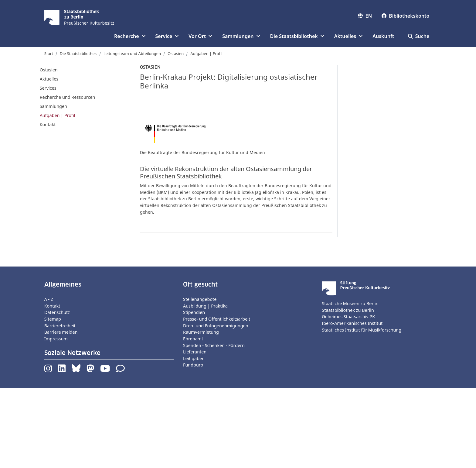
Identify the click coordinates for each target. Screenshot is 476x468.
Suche (419, 36)
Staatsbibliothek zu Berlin (348, 390)
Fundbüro (193, 445)
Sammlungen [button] (241, 36)
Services (48, 88)
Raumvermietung (201, 412)
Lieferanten (195, 432)
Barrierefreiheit (60, 406)
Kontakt (48, 124)
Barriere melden (61, 412)
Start (49, 53)
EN (365, 16)
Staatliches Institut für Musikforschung (362, 410)
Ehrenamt (193, 419)
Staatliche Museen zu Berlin (350, 384)
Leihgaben (194, 439)
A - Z (49, 379)
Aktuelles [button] (349, 36)
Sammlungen (53, 106)
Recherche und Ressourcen (68, 97)
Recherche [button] (130, 36)
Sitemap (53, 399)
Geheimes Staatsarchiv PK (348, 397)
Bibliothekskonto (405, 16)
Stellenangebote (200, 379)
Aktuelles (49, 79)
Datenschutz (57, 392)
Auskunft (383, 36)
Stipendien (194, 392)
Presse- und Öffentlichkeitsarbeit (217, 399)
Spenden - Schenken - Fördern (214, 425)
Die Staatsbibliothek (78, 53)
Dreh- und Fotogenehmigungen (216, 406)
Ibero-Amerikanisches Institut (352, 403)
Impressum (56, 419)
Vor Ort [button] (201, 36)
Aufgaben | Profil (206, 53)
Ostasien (176, 53)
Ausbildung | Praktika (205, 386)
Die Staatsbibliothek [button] (297, 36)
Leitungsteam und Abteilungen (132, 53)
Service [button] (167, 36)
